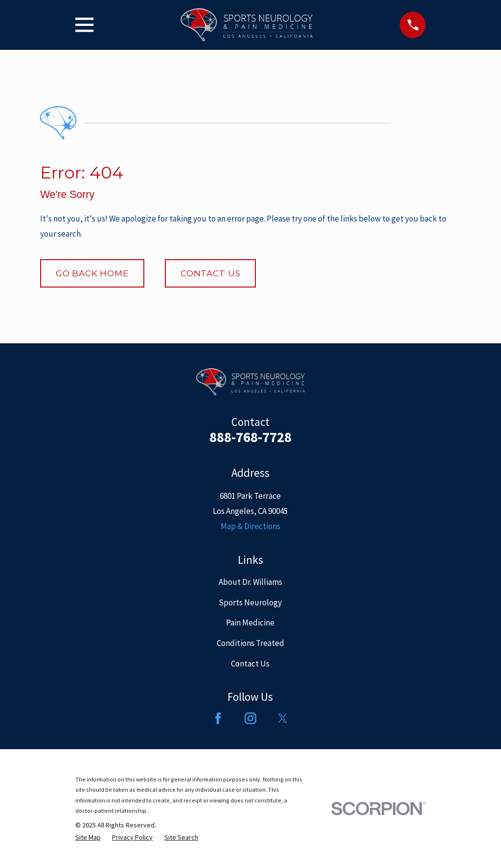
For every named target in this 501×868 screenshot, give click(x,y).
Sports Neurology (250, 602)
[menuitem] (88, 837)
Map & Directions (250, 526)
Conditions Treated (250, 643)
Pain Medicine (250, 623)
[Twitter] (283, 718)
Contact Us (211, 273)
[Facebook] (218, 718)
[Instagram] (250, 718)
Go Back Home (92, 273)
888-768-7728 (250, 437)
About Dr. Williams (250, 582)
